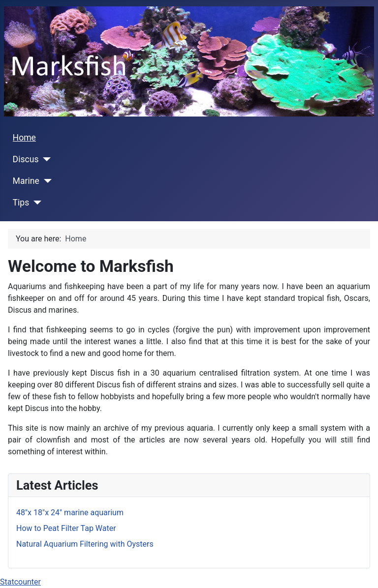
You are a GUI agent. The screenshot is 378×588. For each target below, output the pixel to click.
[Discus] (45, 159)
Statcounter (20, 582)
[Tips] (35, 203)
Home (24, 138)
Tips (21, 203)
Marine (26, 181)
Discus (26, 159)
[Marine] (46, 181)
